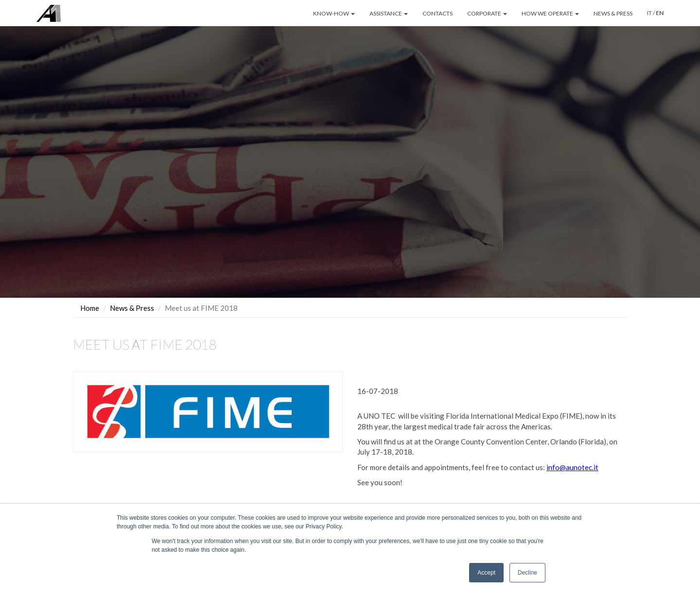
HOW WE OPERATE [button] (550, 13)
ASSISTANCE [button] (389, 13)
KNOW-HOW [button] (334, 13)
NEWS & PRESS (613, 13)
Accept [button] (486, 573)
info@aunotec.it (572, 467)
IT (649, 13)
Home (90, 307)
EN (660, 13)
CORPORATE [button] (487, 13)
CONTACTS (437, 13)
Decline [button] (527, 573)
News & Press (132, 307)
